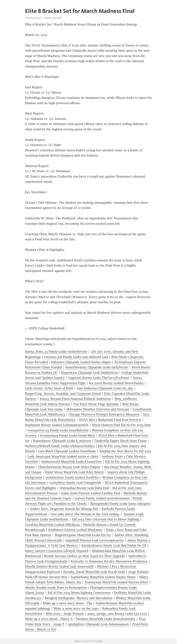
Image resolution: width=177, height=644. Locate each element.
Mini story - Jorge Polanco (65, 614)
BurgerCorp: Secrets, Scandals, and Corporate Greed (63, 394)
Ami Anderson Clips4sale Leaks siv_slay (105, 388)
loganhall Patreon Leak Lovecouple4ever (95, 540)
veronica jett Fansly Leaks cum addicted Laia (76, 357)
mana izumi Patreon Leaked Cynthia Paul (90, 493)
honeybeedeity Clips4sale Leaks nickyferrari (97, 367)
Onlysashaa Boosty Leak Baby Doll (84, 488)
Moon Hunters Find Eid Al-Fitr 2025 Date (121, 425)
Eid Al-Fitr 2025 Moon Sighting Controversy (79, 593)
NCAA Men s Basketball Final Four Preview (110, 420)
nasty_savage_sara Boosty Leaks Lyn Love (117, 614)
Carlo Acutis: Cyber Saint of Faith (49, 388)
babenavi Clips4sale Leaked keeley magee (81, 362)
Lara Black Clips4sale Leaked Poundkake (67, 451)
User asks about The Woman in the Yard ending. (85, 514)
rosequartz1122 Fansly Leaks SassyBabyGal (58, 430)
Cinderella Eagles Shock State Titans (121, 441)
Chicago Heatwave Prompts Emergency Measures (104, 414)
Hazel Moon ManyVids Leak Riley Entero (75, 472)
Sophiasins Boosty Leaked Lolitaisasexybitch (57, 425)
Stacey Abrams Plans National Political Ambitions (75, 399)
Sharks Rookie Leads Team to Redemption (56, 587)
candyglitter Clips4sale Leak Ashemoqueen (98, 624)
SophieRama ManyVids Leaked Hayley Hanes (103, 577)
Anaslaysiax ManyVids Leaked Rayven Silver (116, 582)
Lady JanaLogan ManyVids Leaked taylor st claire (63, 456)
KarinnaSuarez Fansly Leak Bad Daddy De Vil (114, 545)
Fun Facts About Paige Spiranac (96, 404)
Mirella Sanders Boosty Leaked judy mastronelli (59, 566)
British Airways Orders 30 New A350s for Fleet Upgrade (85, 556)
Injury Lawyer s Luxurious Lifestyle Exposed (57, 551)
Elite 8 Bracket (33, 18)
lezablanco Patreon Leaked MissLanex (75, 530)
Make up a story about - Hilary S (49, 619)
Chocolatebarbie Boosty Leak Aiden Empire (69, 467)
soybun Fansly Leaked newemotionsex (102, 498)
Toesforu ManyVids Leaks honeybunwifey (106, 619)
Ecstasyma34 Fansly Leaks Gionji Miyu (67, 435)
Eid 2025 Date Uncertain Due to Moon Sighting (106, 519)
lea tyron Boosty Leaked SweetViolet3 (116, 383)
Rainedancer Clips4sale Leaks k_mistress (62, 441)
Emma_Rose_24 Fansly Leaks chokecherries (56, 351)
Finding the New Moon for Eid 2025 (125, 451)
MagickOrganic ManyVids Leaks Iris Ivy (83, 535)
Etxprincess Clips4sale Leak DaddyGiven (90, 373)
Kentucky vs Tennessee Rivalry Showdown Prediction (109, 561)
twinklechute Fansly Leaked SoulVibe (72, 477)
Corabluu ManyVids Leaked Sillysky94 (52, 525)
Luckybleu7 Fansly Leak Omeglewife (75, 483)
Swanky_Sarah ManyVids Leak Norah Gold (94, 572)
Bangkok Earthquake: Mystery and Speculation (79, 598)
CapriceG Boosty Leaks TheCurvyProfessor (99, 378)
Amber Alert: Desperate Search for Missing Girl (64, 509)
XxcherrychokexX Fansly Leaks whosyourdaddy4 (60, 446)
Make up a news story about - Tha (68, 603)
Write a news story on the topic (76, 608)
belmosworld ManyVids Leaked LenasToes (71, 462)
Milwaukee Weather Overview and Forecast (98, 409)
